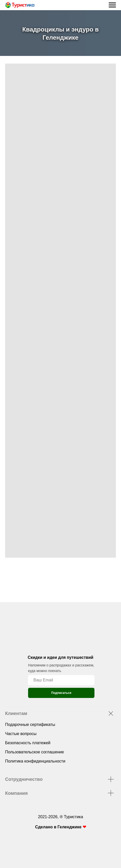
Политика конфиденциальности (35, 761)
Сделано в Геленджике (59, 827)
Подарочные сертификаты (30, 725)
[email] (61, 680)
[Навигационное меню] (112, 5)
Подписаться (61, 693)
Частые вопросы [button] (21, 734)
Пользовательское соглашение (34, 752)
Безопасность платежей (28, 743)
